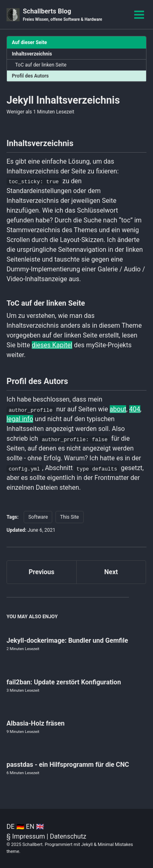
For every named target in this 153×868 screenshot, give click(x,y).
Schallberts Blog (62, 15)
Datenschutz (68, 836)
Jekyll (87, 845)
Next (111, 572)
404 (135, 409)
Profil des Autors (30, 76)
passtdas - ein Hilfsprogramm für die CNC (68, 765)
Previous (41, 572)
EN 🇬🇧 (35, 827)
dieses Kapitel (52, 345)
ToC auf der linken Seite (41, 65)
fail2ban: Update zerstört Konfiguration (64, 682)
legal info (20, 419)
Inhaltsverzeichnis (32, 54)
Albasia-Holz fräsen (35, 723)
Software (38, 517)
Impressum (29, 836)
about (118, 409)
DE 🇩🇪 (16, 827)
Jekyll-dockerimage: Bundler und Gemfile (67, 640)
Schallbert (32, 845)
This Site (69, 517)
